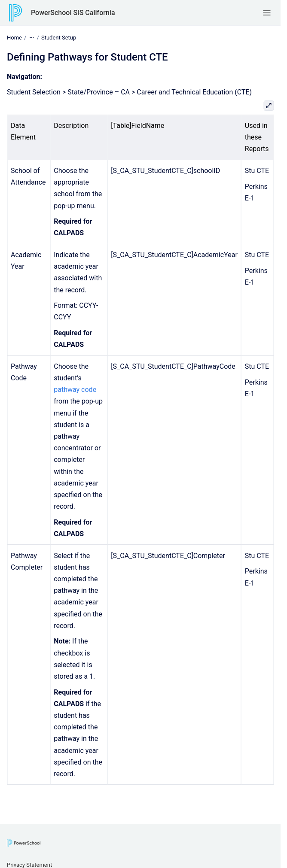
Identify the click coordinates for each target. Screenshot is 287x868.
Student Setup (59, 38)
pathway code (75, 390)
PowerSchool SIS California (73, 13)
